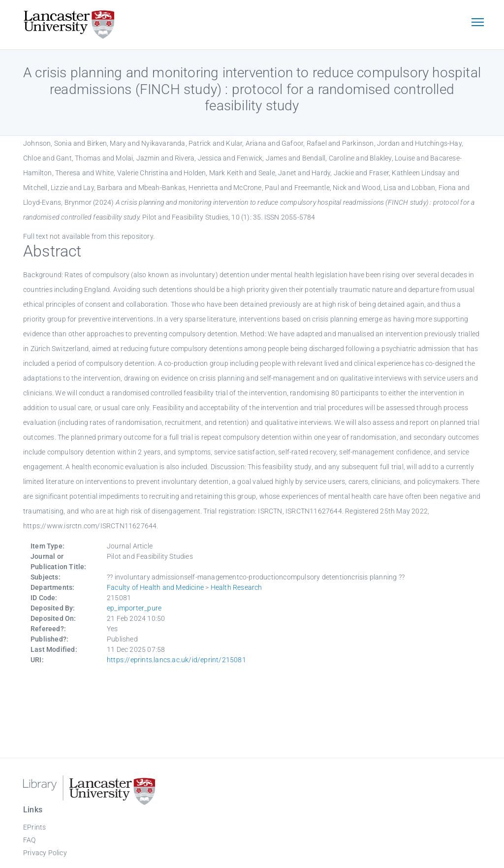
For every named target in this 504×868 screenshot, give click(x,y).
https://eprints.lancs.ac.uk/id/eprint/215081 (176, 660)
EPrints (34, 827)
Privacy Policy (45, 853)
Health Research (236, 587)
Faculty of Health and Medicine (155, 587)
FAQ (30, 840)
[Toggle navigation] (477, 23)
